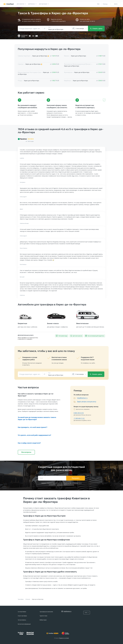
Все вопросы (26, 452)
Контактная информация (24, 624)
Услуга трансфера (22, 616)
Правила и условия (64, 638)
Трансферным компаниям (46, 612)
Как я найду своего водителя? (29, 443)
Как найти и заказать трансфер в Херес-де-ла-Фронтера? (36, 395)
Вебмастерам (43, 620)
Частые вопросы (22, 620)
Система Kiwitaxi (22, 612)
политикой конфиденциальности (65, 485)
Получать (76, 478)
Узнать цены (96, 28)
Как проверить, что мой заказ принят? (33, 427)
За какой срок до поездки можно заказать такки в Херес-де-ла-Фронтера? (37, 418)
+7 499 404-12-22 (79, 418)
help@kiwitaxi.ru (82, 398)
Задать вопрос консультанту (87, 402)
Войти (116, 4)
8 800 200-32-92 (79, 413)
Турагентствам (43, 616)
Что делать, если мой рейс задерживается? (34, 435)
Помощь (105, 4)
